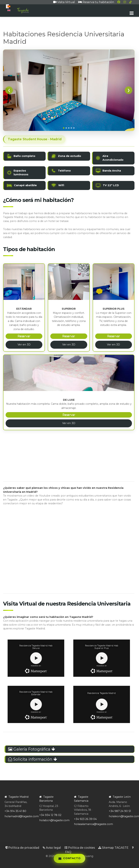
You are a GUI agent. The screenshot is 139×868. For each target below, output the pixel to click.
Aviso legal (52, 848)
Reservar (24, 336)
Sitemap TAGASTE (113, 848)
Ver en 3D (24, 345)
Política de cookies (80, 848)
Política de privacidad (22, 848)
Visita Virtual (64, 2)
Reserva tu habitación (96, 2)
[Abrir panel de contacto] (69, 858)
